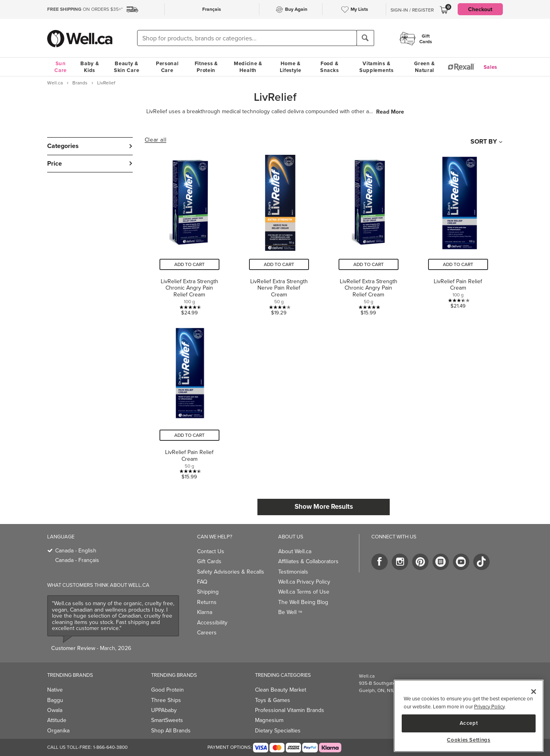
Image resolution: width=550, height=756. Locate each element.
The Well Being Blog (303, 602)
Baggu (55, 700)
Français (212, 9)
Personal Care (167, 67)
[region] (469, 716)
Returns (207, 602)
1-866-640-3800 (110, 747)
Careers (207, 633)
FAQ (202, 582)
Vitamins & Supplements (377, 67)
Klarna (205, 612)
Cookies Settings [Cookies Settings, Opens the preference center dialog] (469, 740)
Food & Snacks (329, 67)
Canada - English (76, 551)
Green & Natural (424, 67)
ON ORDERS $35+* (85, 9)
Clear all (155, 140)
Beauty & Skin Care (127, 67)
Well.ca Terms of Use (304, 592)
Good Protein (167, 690)
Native (55, 690)
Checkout (480, 9)
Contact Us (211, 551)
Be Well (290, 612)
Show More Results (324, 506)
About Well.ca (295, 551)
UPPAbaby (164, 710)
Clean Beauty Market (281, 690)
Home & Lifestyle (291, 67)
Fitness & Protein (206, 67)
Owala (55, 710)
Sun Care (61, 67)
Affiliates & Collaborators (308, 561)
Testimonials (293, 572)
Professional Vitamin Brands (290, 710)
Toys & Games (273, 700)
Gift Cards (209, 561)
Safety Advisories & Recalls (231, 572)
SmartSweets (167, 720)
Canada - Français (77, 560)
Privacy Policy (489, 707)
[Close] (534, 692)
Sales (491, 67)
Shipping (208, 592)
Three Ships (166, 700)
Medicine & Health (248, 67)
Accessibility (212, 623)
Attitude (57, 720)
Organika (58, 731)
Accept (469, 723)
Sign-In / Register (412, 10)
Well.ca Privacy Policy (304, 582)
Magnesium (269, 720)
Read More (390, 112)
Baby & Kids (90, 67)
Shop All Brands (171, 731)
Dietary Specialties (278, 731)
